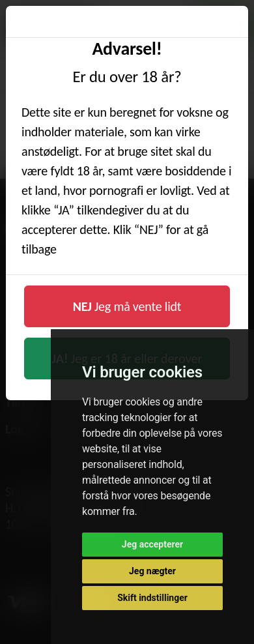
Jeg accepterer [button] (152, 544)
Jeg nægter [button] (152, 571)
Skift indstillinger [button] (152, 598)
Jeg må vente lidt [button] (127, 306)
